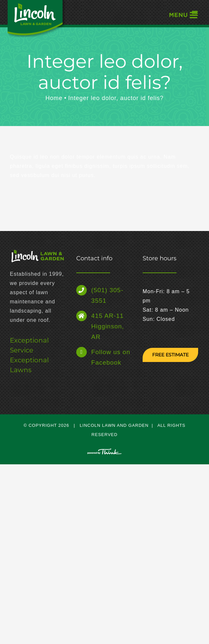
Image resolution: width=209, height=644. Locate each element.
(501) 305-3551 (107, 295)
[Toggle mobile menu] (183, 15)
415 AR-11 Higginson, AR (108, 326)
